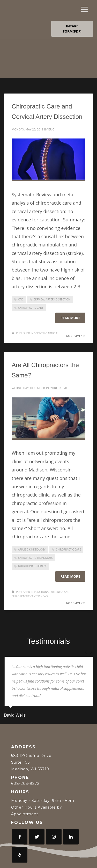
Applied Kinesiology (32, 549)
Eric (51, 129)
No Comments (76, 336)
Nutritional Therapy (32, 566)
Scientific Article (46, 333)
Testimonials (48, 641)
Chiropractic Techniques (35, 558)
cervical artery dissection (52, 299)
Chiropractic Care (31, 308)
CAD (21, 299)
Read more (70, 318)
